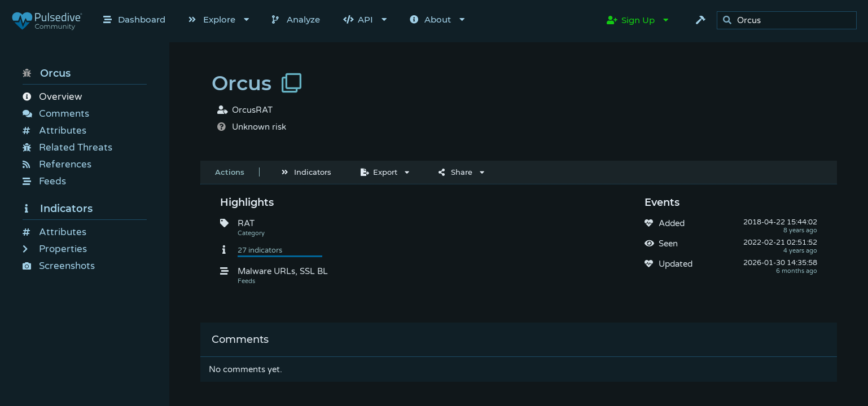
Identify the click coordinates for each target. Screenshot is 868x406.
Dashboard (134, 19)
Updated (676, 264)
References (57, 164)
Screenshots (59, 266)
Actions (230, 172)
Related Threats (67, 147)
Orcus (47, 73)
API (358, 19)
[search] (790, 21)
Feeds (44, 181)
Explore (212, 19)
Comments (56, 114)
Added (672, 223)
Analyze (296, 19)
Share (455, 172)
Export (379, 172)
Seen (668, 244)
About (430, 19)
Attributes (54, 131)
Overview (52, 97)
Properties (55, 249)
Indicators (58, 209)
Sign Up (631, 20)
